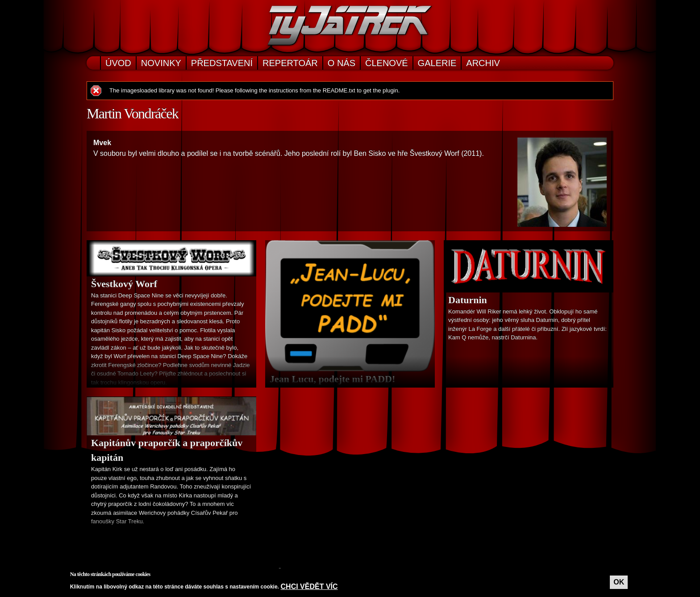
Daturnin (468, 300)
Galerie (437, 63)
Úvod (118, 63)
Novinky (161, 63)
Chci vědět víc (309, 587)
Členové (387, 63)
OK (619, 582)
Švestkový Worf (124, 284)
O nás (342, 63)
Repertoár (290, 63)
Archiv (483, 63)
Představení (222, 63)
